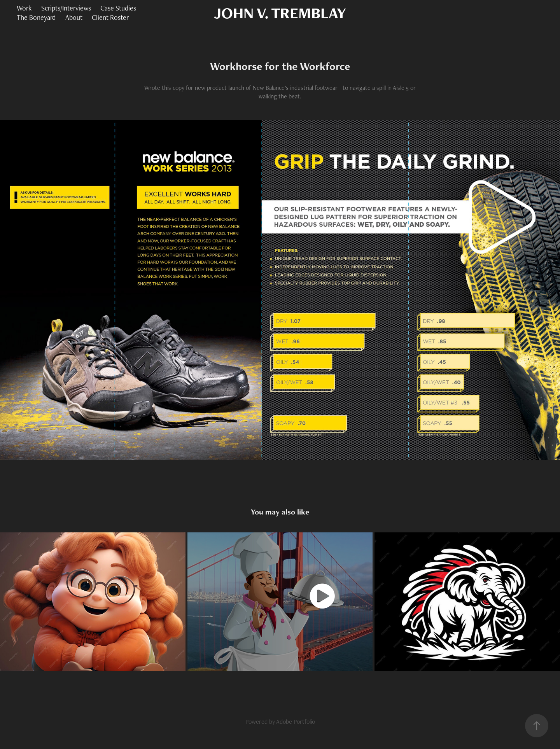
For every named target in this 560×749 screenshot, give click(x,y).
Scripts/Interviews (66, 8)
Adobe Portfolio (296, 722)
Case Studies (118, 8)
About (74, 17)
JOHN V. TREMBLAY (280, 13)
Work (24, 8)
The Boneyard (36, 17)
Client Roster (110, 17)
